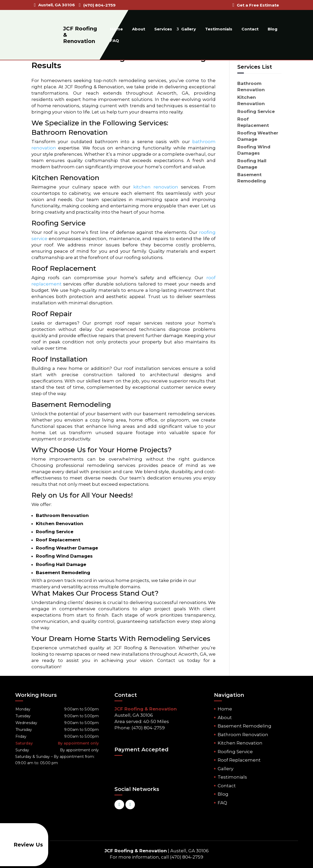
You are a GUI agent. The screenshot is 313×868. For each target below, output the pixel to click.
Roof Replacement (239, 760)
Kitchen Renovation (240, 743)
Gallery (189, 29)
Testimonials (219, 29)
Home (116, 29)
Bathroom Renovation (243, 735)
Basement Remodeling (245, 726)
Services (163, 29)
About (139, 29)
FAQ (114, 41)
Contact (250, 29)
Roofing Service (235, 752)
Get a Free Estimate (258, 5)
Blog (273, 29)
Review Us (22, 845)
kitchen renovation (156, 187)
